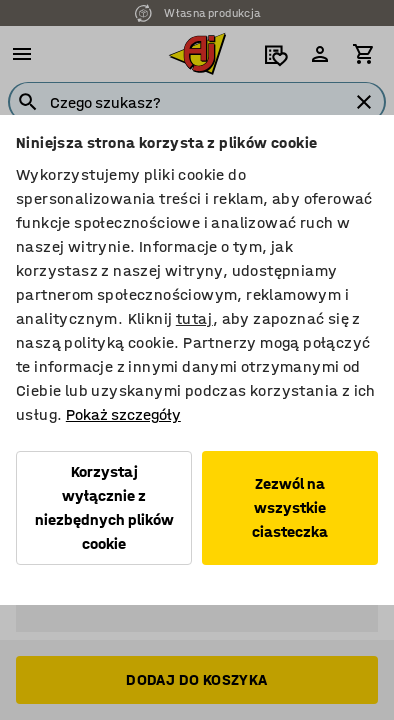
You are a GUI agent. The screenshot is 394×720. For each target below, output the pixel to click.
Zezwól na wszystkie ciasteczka (290, 507)
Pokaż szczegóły (123, 414)
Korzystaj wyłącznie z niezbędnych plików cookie (104, 507)
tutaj (194, 318)
